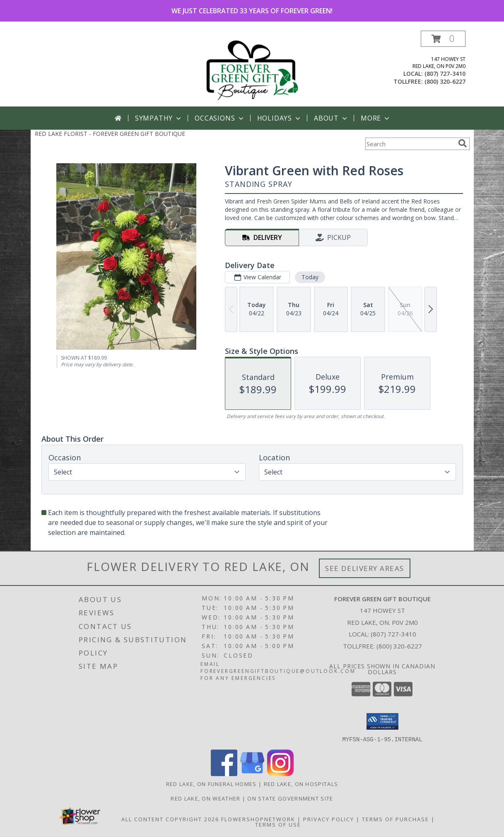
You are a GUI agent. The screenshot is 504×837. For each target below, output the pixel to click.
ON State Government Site (290, 798)
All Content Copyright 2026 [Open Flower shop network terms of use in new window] (170, 819)
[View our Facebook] (224, 773)
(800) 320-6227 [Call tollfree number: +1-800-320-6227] (445, 81)
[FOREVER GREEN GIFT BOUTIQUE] (252, 69)
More (376, 118)
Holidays (280, 118)
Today (310, 277)
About (331, 118)
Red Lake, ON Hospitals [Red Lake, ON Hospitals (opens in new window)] (301, 784)
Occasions (220, 118)
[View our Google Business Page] (252, 773)
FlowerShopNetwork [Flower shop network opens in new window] (258, 819)
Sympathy (159, 118)
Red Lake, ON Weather (205, 798)
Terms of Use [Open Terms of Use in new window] (278, 824)
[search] (463, 143)
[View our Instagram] (280, 773)
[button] (443, 39)
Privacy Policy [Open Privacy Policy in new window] (329, 819)
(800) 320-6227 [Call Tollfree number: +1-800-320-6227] (399, 646)
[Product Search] (410, 144)
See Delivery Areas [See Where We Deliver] (365, 568)
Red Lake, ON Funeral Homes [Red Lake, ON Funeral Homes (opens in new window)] (211, 784)
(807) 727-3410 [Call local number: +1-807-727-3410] (445, 74)
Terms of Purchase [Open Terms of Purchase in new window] (395, 819)
